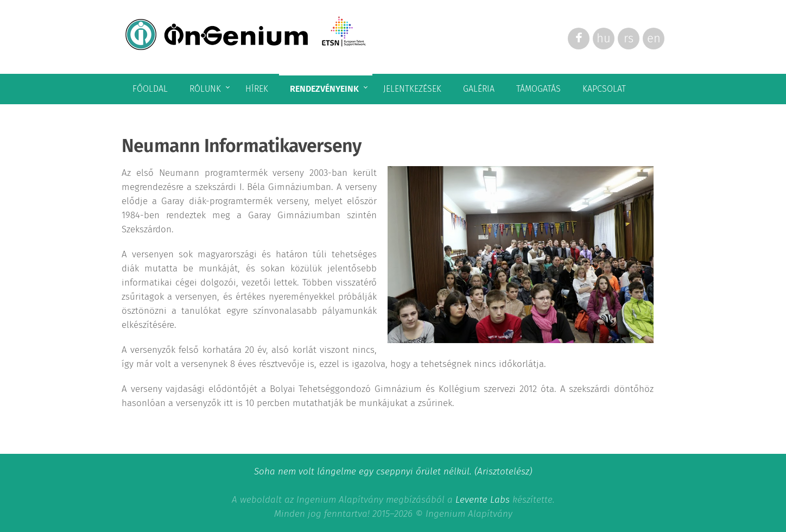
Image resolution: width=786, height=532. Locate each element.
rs (629, 38)
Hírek (257, 89)
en (654, 38)
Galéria (479, 89)
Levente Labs (483, 500)
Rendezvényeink (324, 89)
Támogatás (538, 89)
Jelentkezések (412, 89)
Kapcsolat (604, 89)
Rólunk (205, 89)
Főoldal (150, 89)
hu (604, 38)
